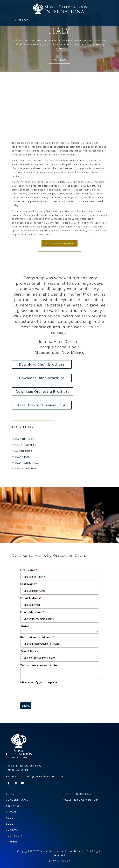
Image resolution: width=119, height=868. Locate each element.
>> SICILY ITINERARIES (24, 445)
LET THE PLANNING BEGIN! (60, 243)
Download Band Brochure (42, 378)
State (25, 626)
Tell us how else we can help (40, 665)
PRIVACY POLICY (60, 861)
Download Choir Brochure (42, 364)
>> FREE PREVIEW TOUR (25, 469)
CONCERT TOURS (17, 800)
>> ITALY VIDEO (20, 457)
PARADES (12, 812)
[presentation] (46, 692)
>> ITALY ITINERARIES (24, 439)
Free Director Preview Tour (42, 405)
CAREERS (12, 842)
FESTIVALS (13, 806)
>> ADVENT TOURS (22, 451)
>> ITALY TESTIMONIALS (25, 463)
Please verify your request (40, 682)
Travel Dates (29, 651)
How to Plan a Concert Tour (80, 800)
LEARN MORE (60, 60)
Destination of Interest (37, 637)
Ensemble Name (32, 612)
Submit (26, 706)
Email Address (31, 598)
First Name (29, 570)
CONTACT (12, 830)
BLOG (10, 824)
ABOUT (11, 818)
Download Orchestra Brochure (43, 392)
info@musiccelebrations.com (45, 776)
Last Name (29, 584)
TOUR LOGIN (14, 836)
